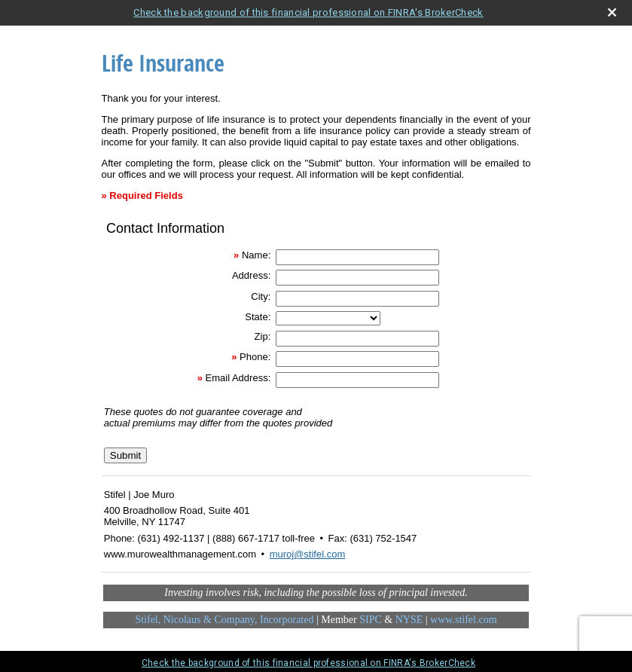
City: (261, 296)
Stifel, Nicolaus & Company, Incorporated (224, 620)
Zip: (263, 336)
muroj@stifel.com (308, 554)
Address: (251, 275)
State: (258, 317)
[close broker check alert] (612, 12)
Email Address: (238, 378)
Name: (256, 255)
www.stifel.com (464, 620)
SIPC (371, 620)
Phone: (255, 357)
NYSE (409, 620)
